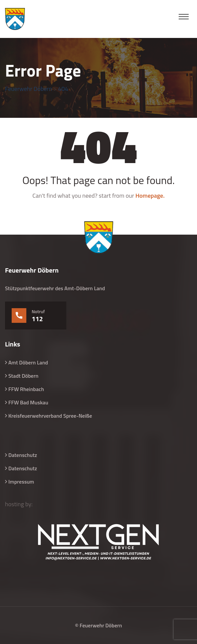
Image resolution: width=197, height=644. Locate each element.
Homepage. (150, 196)
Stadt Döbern (23, 376)
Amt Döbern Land (28, 362)
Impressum (21, 482)
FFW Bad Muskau (28, 402)
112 (37, 319)
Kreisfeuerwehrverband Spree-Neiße (50, 416)
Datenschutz (23, 455)
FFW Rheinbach (26, 389)
